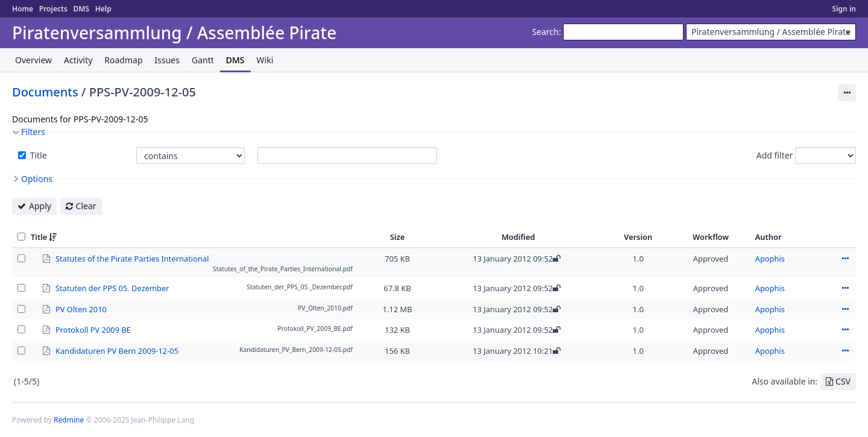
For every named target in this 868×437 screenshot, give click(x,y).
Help (103, 9)
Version (638, 237)
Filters (33, 132)
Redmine (69, 420)
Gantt (203, 60)
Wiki (265, 60)
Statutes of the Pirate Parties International (132, 258)
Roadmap (123, 60)
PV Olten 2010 (81, 309)
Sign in (844, 9)
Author (769, 237)
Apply (40, 206)
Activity (78, 60)
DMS (81, 9)
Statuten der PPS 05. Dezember (112, 288)
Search (546, 32)
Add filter (775, 155)
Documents (45, 92)
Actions (845, 259)
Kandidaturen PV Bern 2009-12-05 (117, 350)
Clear (86, 206)
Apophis (770, 259)
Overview (33, 60)
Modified (518, 237)
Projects (53, 9)
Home (23, 9)
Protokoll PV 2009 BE (93, 329)
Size (398, 237)
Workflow (711, 237)
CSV (843, 381)
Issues (167, 60)
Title (37, 155)
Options (37, 179)
